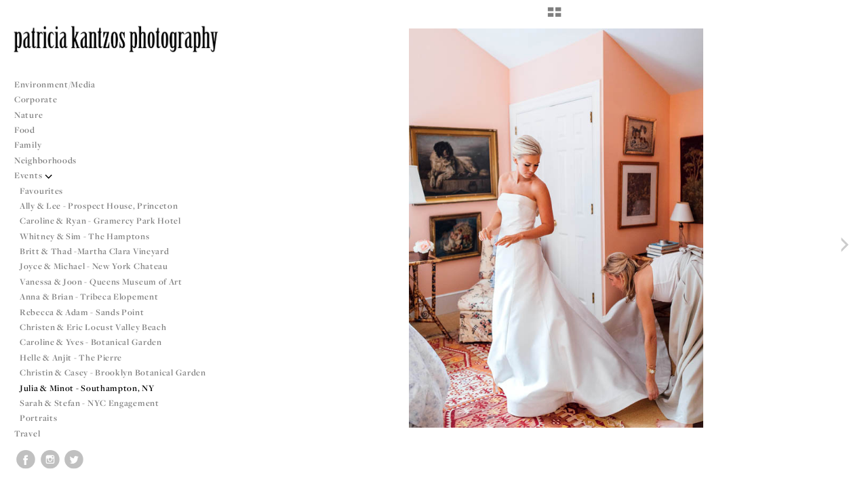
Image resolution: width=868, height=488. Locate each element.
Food (25, 130)
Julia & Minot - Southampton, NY (87, 388)
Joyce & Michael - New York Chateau (94, 266)
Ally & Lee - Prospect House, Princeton (99, 206)
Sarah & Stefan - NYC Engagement (90, 403)
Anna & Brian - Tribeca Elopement (89, 297)
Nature (28, 115)
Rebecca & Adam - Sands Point (82, 312)
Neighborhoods (51, 160)
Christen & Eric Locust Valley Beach (93, 327)
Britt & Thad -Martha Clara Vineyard (95, 251)
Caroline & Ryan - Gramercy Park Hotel (100, 221)
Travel (27, 433)
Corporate (36, 99)
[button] (554, 17)
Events (34, 175)
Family (28, 145)
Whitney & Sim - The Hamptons (85, 236)
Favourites (41, 191)
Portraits (38, 418)
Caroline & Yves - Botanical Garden (91, 342)
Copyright (841, 476)
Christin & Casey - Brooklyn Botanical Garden (113, 372)
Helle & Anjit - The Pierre (71, 358)
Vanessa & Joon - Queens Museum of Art (101, 282)
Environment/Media (55, 84)
